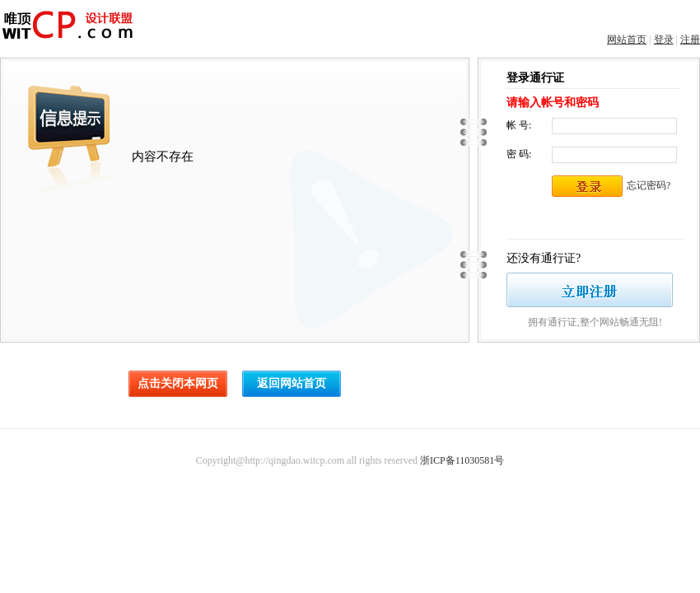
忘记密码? (649, 185)
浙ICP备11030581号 (462, 460)
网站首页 (627, 40)
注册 (690, 40)
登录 (664, 40)
